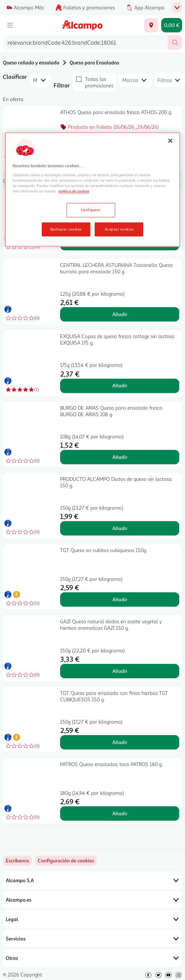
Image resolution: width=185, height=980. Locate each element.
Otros (92, 958)
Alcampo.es (92, 900)
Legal (92, 919)
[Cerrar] (170, 141)
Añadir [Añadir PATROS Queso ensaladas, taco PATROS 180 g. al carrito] (120, 813)
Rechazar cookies (66, 229)
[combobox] (85, 42)
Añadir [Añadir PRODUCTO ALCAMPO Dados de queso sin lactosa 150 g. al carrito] (120, 528)
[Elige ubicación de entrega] (151, 25)
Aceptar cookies (119, 229)
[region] (92, 190)
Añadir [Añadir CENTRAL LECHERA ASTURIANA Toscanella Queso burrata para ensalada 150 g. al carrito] (120, 314)
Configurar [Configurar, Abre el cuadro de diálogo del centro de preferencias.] (91, 210)
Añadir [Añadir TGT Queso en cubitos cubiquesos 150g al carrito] (120, 599)
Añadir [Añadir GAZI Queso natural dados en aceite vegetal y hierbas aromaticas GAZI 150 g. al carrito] (120, 671)
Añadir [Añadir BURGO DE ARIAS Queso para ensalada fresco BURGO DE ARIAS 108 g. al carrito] (120, 457)
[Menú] (10, 25)
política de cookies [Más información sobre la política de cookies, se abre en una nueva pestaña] (74, 191)
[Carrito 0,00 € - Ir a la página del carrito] (172, 25)
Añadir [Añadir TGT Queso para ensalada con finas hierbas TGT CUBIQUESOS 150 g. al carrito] (120, 742)
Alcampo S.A (92, 880)
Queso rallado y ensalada (31, 62)
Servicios (92, 939)
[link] (66, 861)
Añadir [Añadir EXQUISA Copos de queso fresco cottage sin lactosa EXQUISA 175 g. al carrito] (120, 385)
